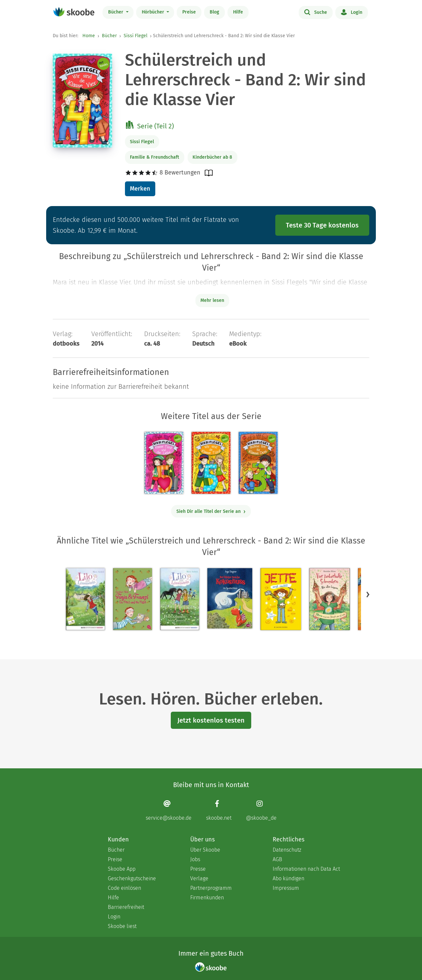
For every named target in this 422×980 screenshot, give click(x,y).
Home (89, 36)
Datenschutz (287, 850)
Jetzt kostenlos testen (211, 720)
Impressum (286, 888)
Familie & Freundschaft (154, 157)
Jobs (195, 859)
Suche (316, 12)
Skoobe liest (122, 926)
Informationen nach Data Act (306, 869)
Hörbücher (154, 12)
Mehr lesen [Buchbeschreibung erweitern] (212, 300)
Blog (214, 12)
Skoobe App (122, 869)
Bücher (116, 12)
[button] (368, 594)
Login (352, 12)
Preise (189, 12)
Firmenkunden (207, 898)
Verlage (199, 878)
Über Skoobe (205, 850)
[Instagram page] (261, 810)
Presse (198, 869)
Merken (140, 189)
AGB (277, 859)
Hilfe (238, 12)
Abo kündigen (288, 878)
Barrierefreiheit (126, 907)
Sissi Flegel (136, 36)
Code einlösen (124, 888)
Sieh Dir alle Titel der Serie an (211, 511)
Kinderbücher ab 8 (212, 157)
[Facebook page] (219, 810)
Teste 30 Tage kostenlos (322, 225)
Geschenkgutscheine (132, 878)
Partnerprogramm (211, 888)
